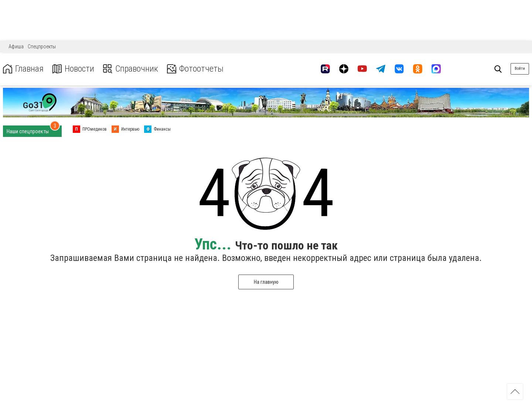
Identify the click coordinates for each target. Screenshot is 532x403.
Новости (73, 69)
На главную (266, 282)
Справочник (131, 69)
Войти (520, 68)
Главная (23, 69)
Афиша (16, 46)
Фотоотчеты (195, 69)
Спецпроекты (42, 46)
